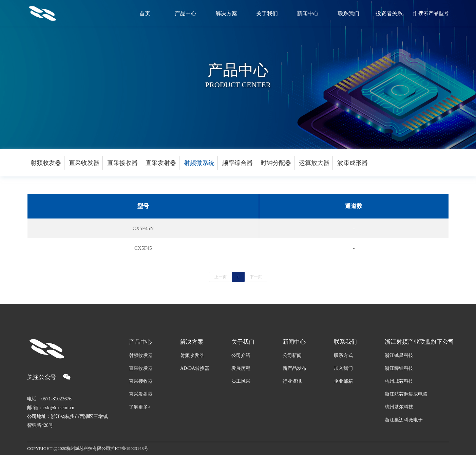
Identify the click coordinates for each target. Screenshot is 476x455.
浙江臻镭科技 (399, 368)
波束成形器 (353, 163)
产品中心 (140, 342)
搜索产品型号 (431, 14)
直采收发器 (84, 163)
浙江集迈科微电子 (404, 420)
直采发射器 (161, 163)
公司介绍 (241, 355)
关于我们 (243, 342)
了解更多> (140, 407)
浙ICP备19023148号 (129, 448)
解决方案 (192, 342)
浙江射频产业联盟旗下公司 (417, 342)
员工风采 (241, 381)
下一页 (256, 277)
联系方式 (343, 355)
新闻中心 (294, 342)
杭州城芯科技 (399, 381)
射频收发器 (46, 163)
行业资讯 (292, 381)
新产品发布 (294, 368)
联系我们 (345, 342)
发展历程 (241, 368)
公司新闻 (292, 355)
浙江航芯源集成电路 (406, 394)
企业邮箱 (343, 381)
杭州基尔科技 (399, 407)
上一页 (221, 277)
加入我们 (343, 368)
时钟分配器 (276, 163)
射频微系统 (199, 163)
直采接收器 (122, 163)
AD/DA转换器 (195, 368)
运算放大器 (314, 163)
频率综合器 (237, 163)
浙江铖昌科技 (399, 355)
